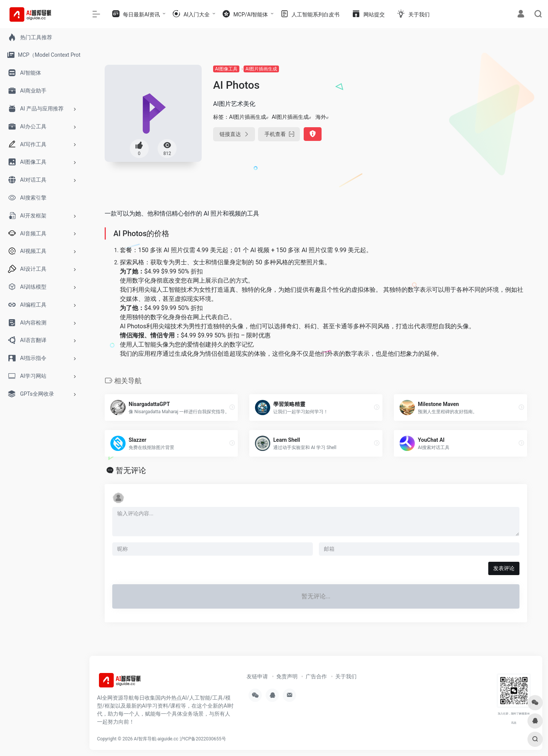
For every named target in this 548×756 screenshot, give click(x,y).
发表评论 (504, 568)
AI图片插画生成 (261, 69)
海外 (321, 117)
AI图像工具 (226, 69)
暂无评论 (131, 470)
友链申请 (257, 676)
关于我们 (346, 676)
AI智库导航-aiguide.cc (156, 739)
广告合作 (316, 676)
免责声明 (287, 676)
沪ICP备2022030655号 (203, 739)
